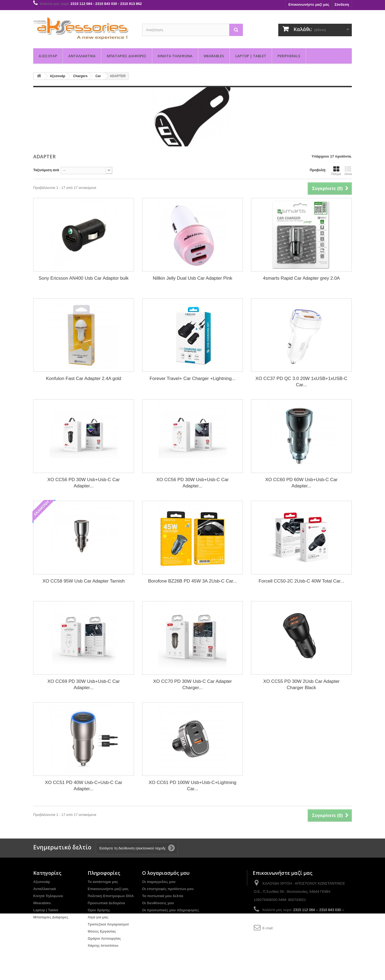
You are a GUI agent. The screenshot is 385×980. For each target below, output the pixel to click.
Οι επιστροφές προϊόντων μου (168, 889)
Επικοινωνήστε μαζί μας (309, 4)
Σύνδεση (342, 4)
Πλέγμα (336, 171)
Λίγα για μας (98, 917)
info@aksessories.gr (291, 928)
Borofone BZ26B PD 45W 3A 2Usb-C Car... (192, 581)
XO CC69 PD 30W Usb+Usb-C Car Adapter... (84, 685)
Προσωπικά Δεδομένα (106, 903)
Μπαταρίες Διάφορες (127, 56)
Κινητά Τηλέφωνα (175, 56)
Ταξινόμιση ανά (46, 170)
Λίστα (348, 171)
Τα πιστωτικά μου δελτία (163, 896)
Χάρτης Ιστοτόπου (103, 946)
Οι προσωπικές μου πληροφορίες (171, 910)
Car (98, 76)
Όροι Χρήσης (99, 910)
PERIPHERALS (289, 56)
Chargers (80, 76)
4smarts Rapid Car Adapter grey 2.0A (302, 278)
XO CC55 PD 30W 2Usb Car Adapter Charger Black (302, 685)
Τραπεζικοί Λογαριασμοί (108, 924)
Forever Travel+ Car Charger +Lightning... (192, 379)
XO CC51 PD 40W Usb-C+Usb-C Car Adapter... (84, 786)
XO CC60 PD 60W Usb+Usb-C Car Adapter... (301, 483)
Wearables (214, 56)
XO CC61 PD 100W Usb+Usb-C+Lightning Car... (192, 786)
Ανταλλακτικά (82, 56)
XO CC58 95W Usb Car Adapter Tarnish (84, 581)
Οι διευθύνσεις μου (158, 903)
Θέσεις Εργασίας (102, 931)
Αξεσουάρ (48, 56)
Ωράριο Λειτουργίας (104, 938)
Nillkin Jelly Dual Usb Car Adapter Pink (192, 278)
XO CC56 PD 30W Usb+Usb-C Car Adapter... (84, 483)
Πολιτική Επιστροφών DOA (111, 896)
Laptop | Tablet (251, 56)
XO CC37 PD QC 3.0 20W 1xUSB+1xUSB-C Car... (301, 382)
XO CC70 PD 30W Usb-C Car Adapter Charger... (192, 685)
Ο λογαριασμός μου (166, 873)
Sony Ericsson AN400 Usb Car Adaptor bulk (84, 278)
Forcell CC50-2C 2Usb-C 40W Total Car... (301, 581)
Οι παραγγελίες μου (159, 882)
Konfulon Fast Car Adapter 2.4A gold (84, 379)
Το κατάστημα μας (103, 882)
